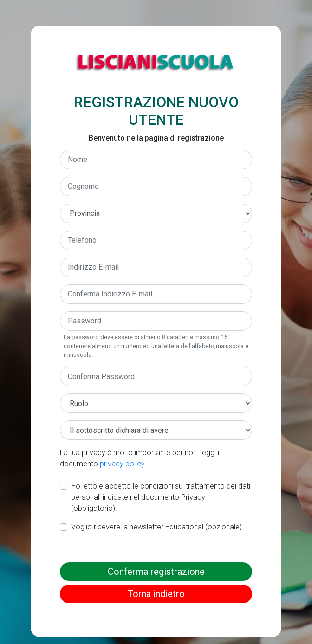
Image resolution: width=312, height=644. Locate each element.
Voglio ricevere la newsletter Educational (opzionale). (157, 527)
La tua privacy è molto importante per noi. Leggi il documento (140, 458)
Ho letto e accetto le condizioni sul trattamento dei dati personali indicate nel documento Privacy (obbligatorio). (161, 497)
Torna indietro (156, 594)
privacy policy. (123, 464)
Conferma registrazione (156, 572)
